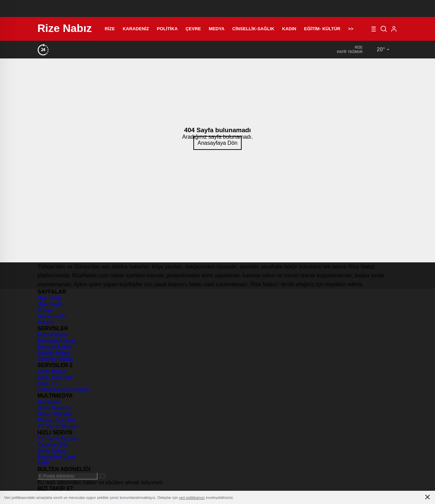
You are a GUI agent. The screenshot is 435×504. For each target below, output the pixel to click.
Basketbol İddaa (57, 341)
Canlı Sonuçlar (55, 377)
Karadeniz (136, 29)
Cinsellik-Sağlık (254, 29)
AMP (43, 463)
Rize (110, 29)
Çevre (193, 29)
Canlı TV (48, 384)
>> (351, 29)
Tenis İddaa (51, 451)
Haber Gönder (55, 414)
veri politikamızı (192, 498)
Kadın (289, 29)
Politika (167, 29)
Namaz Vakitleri (56, 420)
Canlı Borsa (52, 371)
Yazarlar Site (53, 445)
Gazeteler (49, 402)
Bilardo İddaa (53, 353)
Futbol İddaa (53, 335)
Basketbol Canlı (56, 457)
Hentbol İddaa (54, 347)
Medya (216, 29)
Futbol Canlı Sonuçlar (64, 390)
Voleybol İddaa (55, 359)
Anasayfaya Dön (217, 143)
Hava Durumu (54, 408)
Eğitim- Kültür (322, 29)
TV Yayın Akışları (58, 426)
